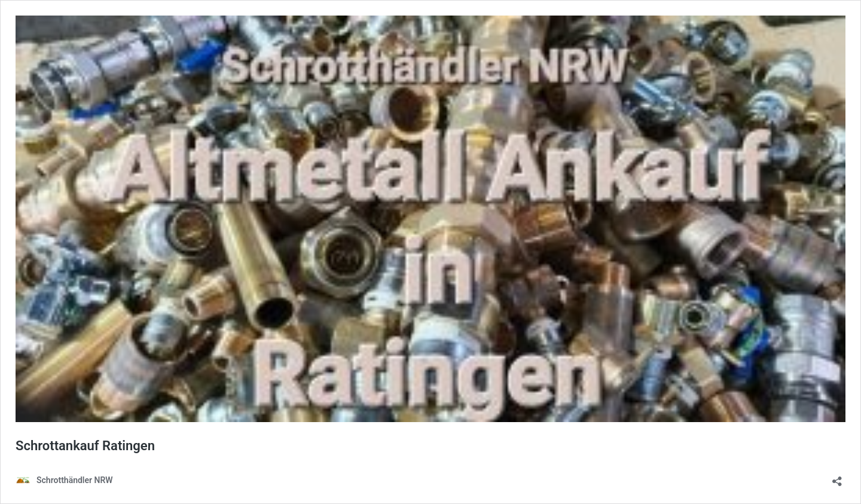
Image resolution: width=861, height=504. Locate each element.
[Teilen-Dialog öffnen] (837, 477)
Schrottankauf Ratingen (85, 446)
